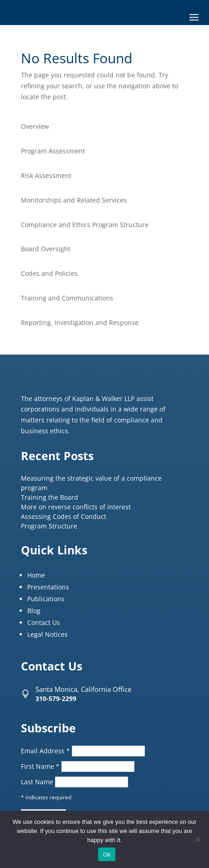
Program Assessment (53, 151)
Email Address (46, 751)
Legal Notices (47, 634)
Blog (34, 611)
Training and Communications (67, 298)
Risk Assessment (46, 175)
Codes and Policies (49, 273)
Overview (35, 126)
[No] (198, 839)
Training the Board (50, 497)
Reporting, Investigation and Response (80, 322)
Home (36, 575)
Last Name (38, 782)
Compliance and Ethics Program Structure (85, 225)
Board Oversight (46, 249)
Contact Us (44, 622)
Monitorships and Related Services (74, 200)
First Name (41, 766)
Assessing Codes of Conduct (64, 516)
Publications (46, 599)
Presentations (48, 587)
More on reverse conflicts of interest (76, 507)
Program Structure (49, 526)
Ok (107, 855)
